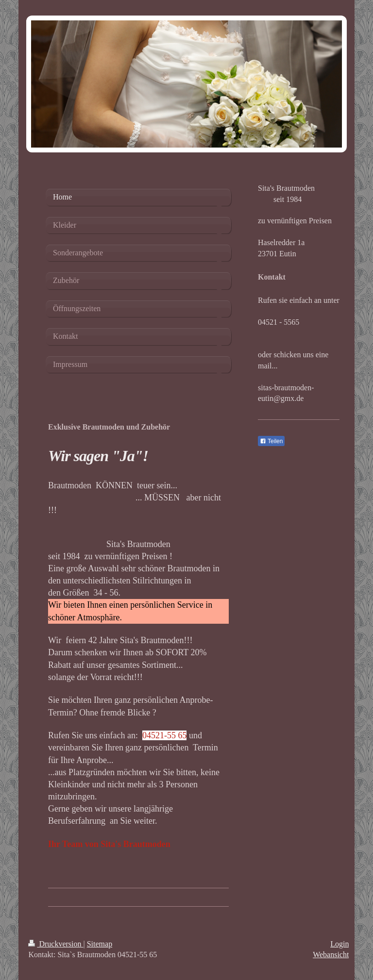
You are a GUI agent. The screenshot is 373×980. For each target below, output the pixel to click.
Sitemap (100, 944)
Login (339, 944)
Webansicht (331, 955)
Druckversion (56, 944)
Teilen (271, 441)
